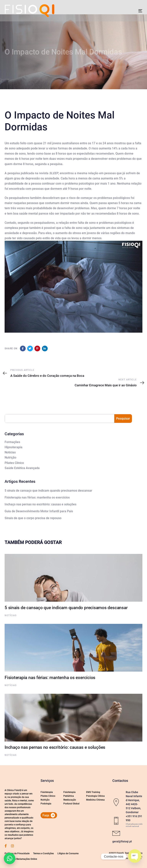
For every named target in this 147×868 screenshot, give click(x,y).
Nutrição (10, 458)
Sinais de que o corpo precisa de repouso (33, 518)
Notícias (10, 452)
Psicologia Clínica (95, 796)
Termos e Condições (43, 853)
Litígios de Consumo (68, 853)
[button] (10, 858)
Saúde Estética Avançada (22, 468)
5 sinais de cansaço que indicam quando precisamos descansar (48, 491)
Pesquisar (123, 419)
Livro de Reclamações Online (22, 859)
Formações (12, 442)
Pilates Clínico (14, 463)
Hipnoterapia (13, 447)
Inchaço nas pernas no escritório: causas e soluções (40, 504)
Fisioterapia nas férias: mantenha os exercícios (37, 497)
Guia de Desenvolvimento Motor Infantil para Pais (39, 511)
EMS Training (93, 792)
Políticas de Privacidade (17, 853)
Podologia (46, 804)
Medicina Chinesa (95, 800)
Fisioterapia (47, 792)
